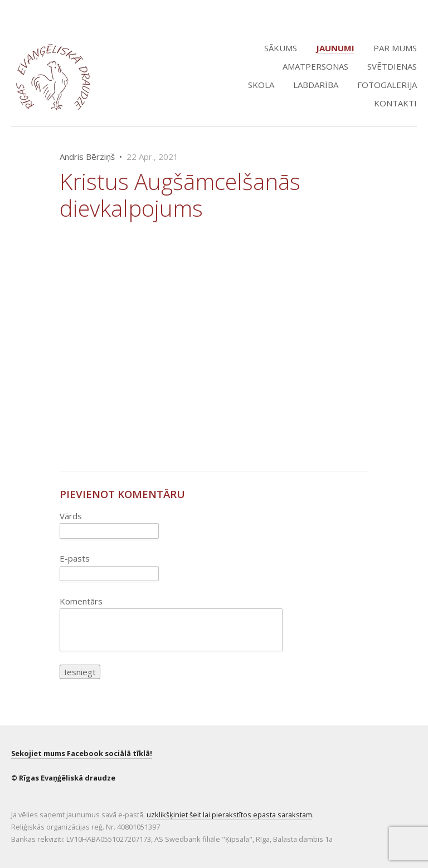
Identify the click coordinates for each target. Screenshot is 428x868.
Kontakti (395, 103)
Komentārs (81, 601)
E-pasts (75, 558)
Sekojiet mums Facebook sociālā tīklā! (82, 753)
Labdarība (316, 85)
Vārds (71, 516)
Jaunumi (335, 48)
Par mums (395, 48)
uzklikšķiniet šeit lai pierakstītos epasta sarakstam (229, 815)
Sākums (281, 48)
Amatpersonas (315, 66)
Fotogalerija (387, 85)
